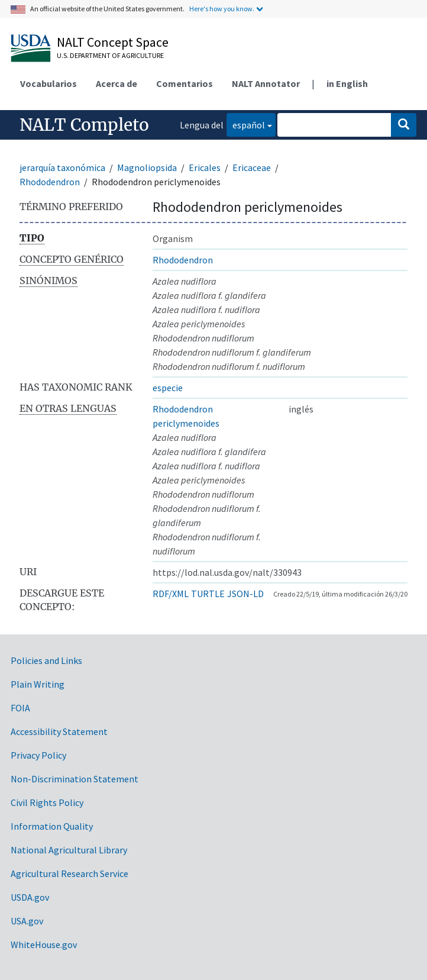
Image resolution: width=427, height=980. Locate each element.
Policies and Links (46, 660)
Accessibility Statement (59, 731)
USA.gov (27, 921)
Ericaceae (252, 167)
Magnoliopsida (147, 167)
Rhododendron (50, 182)
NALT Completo (84, 125)
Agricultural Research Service (69, 873)
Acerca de (117, 83)
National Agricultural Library (69, 850)
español (246, 124)
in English (347, 83)
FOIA (20, 708)
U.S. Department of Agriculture (110, 55)
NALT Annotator (266, 83)
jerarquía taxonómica (62, 167)
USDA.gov (30, 897)
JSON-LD (245, 594)
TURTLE (208, 594)
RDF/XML (171, 594)
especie (168, 388)
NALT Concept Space (113, 42)
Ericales (205, 167)
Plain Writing (38, 684)
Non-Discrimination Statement (75, 779)
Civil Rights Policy (47, 802)
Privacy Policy (38, 755)
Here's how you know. (222, 9)
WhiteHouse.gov (44, 944)
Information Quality (52, 826)
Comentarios (185, 83)
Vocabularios (48, 83)
